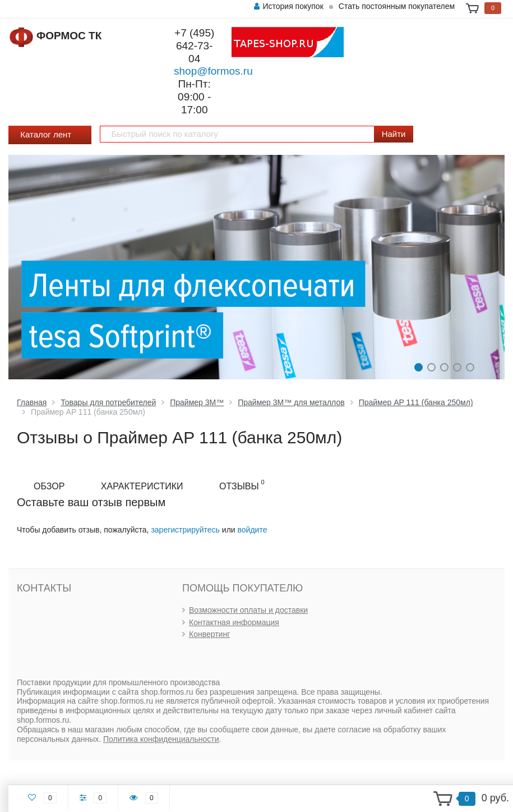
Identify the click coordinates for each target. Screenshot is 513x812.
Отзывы (242, 485)
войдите (253, 530)
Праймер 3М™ (197, 402)
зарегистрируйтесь (185, 530)
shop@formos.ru (213, 71)
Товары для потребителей (108, 402)
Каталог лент (50, 136)
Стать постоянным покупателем (397, 6)
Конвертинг (209, 634)
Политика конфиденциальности (161, 739)
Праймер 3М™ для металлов (291, 402)
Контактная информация (234, 622)
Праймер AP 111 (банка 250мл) (416, 402)
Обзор (49, 486)
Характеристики (142, 486)
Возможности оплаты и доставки (248, 610)
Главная (32, 402)
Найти (394, 134)
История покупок (288, 6)
